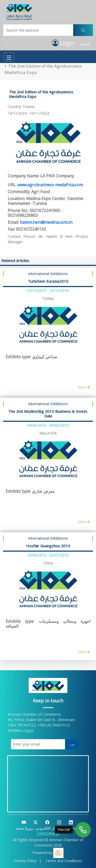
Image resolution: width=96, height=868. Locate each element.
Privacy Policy (25, 861)
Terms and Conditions (64, 861)
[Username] (38, 30)
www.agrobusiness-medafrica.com (50, 185)
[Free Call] (83, 830)
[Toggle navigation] (9, 57)
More (84, 387)
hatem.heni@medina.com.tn (46, 222)
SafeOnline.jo (48, 833)
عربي (86, 43)
